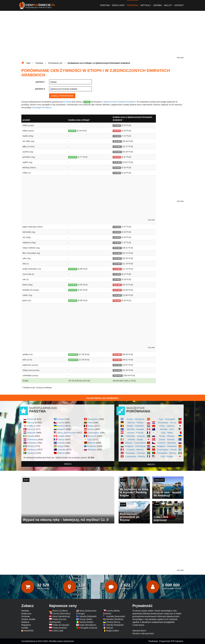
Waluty (168, 5)
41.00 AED (117, 253)
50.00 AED (117, 152)
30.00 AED (117, 285)
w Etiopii (68, 102)
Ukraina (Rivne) (113, 622)
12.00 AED (117, 295)
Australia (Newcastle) (116, 616)
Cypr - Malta (167, 433)
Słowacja (92, 450)
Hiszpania (32, 450)
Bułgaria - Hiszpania (167, 446)
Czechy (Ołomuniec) (61, 614)
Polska (30, 419)
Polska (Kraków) (60, 628)
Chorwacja (32, 439)
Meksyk (110, 628)
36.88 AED (117, 141)
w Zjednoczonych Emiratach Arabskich (119, 102)
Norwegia (32, 443)
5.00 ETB (72, 131)
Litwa (90, 422)
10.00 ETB (73, 269)
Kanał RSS (28, 631)
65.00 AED (117, 355)
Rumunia (92, 436)
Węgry (60, 446)
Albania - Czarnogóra (135, 443)
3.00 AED (117, 131)
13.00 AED (117, 162)
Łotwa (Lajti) (58, 631)
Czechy (61, 422)
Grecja (60, 419)
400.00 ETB (73, 355)
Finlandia (92, 446)
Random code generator (143, 633)
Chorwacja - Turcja (167, 422)
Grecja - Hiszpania (135, 419)
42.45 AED (117, 258)
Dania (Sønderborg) (61, 616)
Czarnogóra (93, 433)
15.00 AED (117, 290)
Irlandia (31, 436)
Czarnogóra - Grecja (167, 450)
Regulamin (26, 625)
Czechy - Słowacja (167, 443)
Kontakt (179, 5)
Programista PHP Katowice (171, 641)
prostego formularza (42, 107)
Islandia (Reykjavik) (115, 625)
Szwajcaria (93, 419)
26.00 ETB (73, 157)
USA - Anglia (167, 456)
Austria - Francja (135, 433)
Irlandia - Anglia (135, 439)
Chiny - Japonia (167, 426)
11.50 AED (117, 147)
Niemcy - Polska (135, 422)
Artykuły (146, 5)
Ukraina (61, 426)
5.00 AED (117, 168)
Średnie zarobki (28, 619)
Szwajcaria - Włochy (135, 456)
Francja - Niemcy (135, 450)
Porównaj (133, 5)
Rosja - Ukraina (167, 436)
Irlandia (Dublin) (86, 622)
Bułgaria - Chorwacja (135, 446)
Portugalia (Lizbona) (88, 628)
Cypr (90, 439)
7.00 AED (117, 136)
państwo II (40, 89)
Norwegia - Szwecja (135, 453)
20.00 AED (117, 370)
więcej (68, 464)
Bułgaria (61, 429)
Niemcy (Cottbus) (60, 611)
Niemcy (31, 422)
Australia (61, 450)
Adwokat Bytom (139, 631)
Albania (61, 453)
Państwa (105, 5)
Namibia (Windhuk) (115, 619)
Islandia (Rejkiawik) (88, 616)
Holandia (31, 433)
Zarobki (158, 5)
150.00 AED (118, 376)
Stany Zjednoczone (67, 433)
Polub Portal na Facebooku (102, 398)
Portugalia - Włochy (167, 453)
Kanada (61, 436)
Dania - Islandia (167, 439)
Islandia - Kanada (135, 429)
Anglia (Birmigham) (88, 625)
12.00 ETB (73, 290)
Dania (30, 429)
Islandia (61, 443)
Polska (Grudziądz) (61, 625)
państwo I (40, 82)
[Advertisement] (102, 36)
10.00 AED (117, 365)
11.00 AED (117, 264)
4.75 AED (117, 126)
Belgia (91, 426)
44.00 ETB (73, 285)
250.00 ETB (73, 360)
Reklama (25, 622)
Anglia (30, 426)
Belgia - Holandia (135, 426)
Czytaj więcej (138, 625)
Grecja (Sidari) (86, 619)
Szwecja (31, 453)
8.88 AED (117, 157)
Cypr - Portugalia (167, 419)
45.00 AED (117, 248)
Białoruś (92, 443)
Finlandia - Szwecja (135, 436)
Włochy (31, 446)
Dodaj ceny (118, 5)
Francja (61, 439)
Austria (91, 429)
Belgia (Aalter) (113, 631)
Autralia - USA (167, 429)
